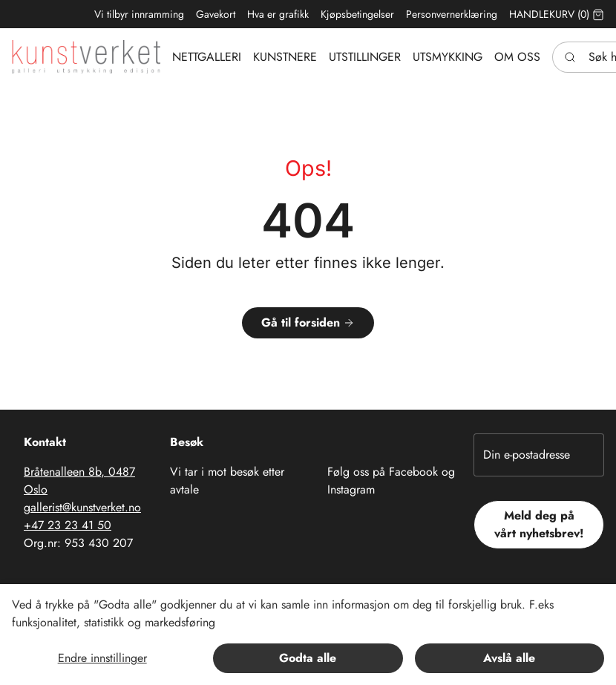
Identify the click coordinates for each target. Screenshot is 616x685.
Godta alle (308, 658)
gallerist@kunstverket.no (82, 507)
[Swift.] (86, 57)
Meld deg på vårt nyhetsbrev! (539, 524)
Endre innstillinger (102, 658)
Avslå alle (509, 658)
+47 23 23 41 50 (68, 525)
